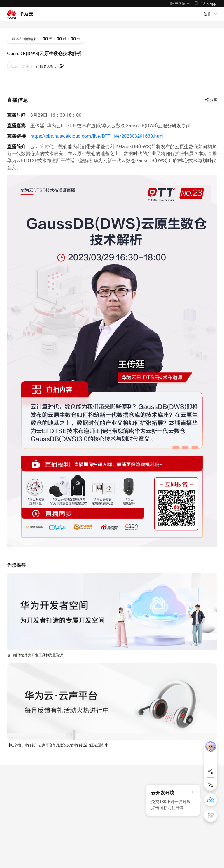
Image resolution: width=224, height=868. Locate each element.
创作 (207, 14)
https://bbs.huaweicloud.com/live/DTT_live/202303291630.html (97, 136)
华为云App (208, 3)
